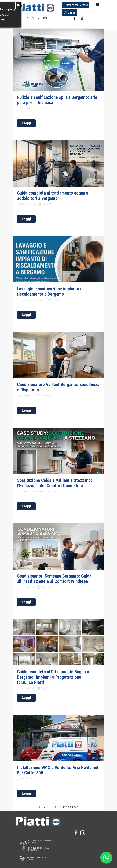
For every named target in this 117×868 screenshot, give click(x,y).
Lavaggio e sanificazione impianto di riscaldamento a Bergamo (50, 291)
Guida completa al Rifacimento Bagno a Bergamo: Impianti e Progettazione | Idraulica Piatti (53, 677)
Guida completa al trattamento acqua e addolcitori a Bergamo (53, 196)
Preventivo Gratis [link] (76, 5)
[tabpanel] (57, 824)
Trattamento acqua (28, 204)
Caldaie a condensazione (31, 300)
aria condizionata (28, 109)
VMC (22, 779)
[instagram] (82, 18)
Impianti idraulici (28, 688)
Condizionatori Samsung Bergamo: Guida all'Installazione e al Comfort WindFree (54, 579)
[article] (59, 81)
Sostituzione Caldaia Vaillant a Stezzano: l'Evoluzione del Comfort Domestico (55, 483)
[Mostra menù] (98, 4)
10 (55, 807)
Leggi (26, 123)
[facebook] (74, 18)
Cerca (71, 13)
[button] (106, 858)
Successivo (69, 807)
